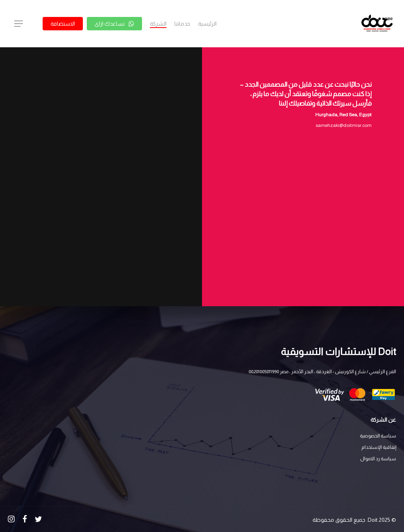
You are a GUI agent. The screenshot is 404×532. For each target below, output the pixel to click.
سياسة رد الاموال (378, 459)
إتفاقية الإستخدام (379, 447)
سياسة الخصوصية (378, 436)
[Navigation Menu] (18, 24)
